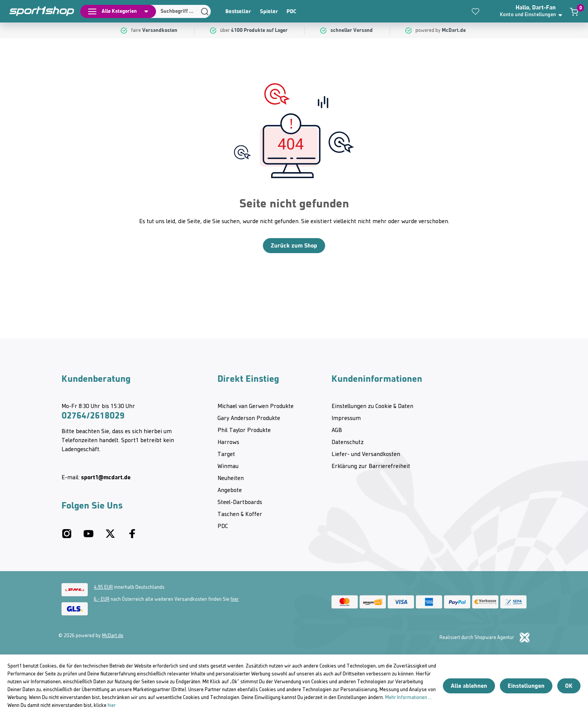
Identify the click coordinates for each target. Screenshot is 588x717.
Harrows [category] (228, 442)
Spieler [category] (269, 11)
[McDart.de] (455, 31)
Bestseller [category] (238, 11)
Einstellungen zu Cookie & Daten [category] (372, 406)
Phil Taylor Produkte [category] (244, 430)
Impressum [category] (346, 418)
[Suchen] (178, 11)
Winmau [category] (228, 466)
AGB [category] (337, 430)
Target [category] (226, 454)
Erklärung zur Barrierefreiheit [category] (371, 466)
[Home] (37, 11)
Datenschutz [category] (348, 442)
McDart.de (113, 636)
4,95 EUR (103, 587)
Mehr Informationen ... (408, 698)
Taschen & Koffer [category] (240, 514)
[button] (534, 11)
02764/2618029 (93, 415)
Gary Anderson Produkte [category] (249, 418)
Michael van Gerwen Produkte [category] (256, 406)
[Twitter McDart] (110, 537)
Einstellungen (526, 686)
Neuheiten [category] (231, 478)
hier (235, 599)
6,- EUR (102, 599)
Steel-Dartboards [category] (240, 502)
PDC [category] (291, 11)
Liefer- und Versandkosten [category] (366, 454)
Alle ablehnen (469, 686)
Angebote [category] (230, 490)
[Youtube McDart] (88, 537)
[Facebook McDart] (132, 537)
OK (569, 686)
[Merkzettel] (475, 11)
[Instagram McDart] (67, 537)
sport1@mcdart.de (106, 477)
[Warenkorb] (574, 12)
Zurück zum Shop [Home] (294, 245)
